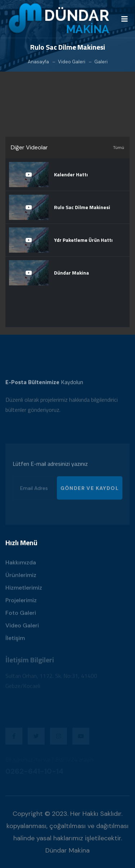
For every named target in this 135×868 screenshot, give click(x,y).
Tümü (119, 148)
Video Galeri (72, 62)
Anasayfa (38, 62)
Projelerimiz (21, 602)
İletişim (15, 640)
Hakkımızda (21, 564)
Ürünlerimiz (21, 577)
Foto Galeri (21, 615)
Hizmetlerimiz (24, 590)
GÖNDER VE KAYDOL (90, 490)
